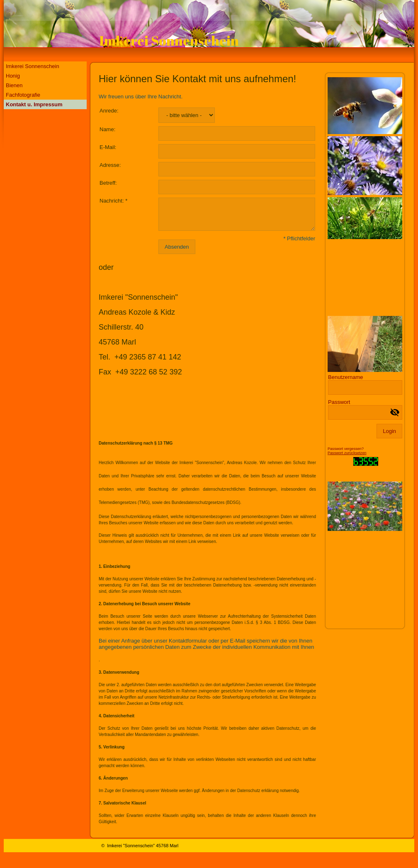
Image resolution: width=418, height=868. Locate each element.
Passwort (339, 402)
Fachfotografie (23, 95)
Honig (13, 76)
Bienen (14, 85)
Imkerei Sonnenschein (33, 66)
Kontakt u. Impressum (34, 104)
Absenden (177, 247)
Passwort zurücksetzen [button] (347, 453)
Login (389, 431)
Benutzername (346, 377)
